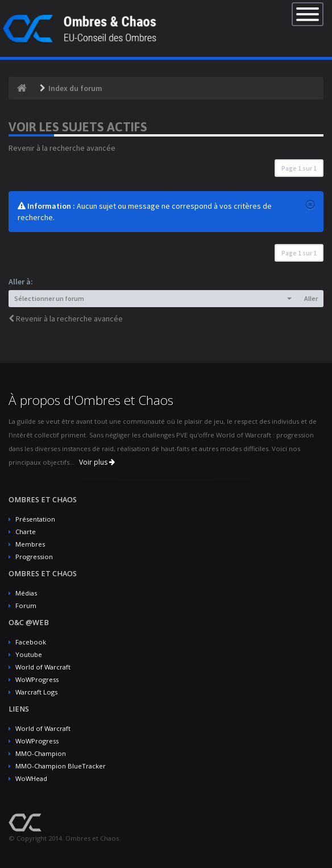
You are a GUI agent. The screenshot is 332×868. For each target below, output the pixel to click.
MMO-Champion (41, 753)
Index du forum (75, 88)
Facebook (31, 642)
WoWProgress (37, 679)
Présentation (35, 519)
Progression (34, 557)
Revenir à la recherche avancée (62, 148)
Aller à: (21, 282)
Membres (30, 544)
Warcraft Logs (36, 692)
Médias (26, 593)
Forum (26, 605)
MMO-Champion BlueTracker (61, 766)
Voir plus (97, 462)
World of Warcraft (43, 667)
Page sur (299, 168)
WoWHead (31, 778)
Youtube (29, 654)
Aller (311, 298)
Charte (26, 532)
